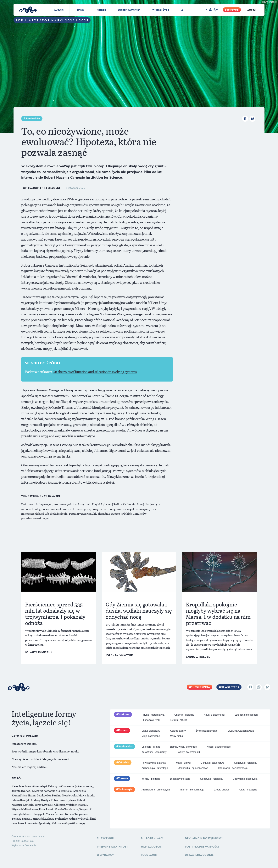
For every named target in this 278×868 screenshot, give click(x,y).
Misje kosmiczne (151, 736)
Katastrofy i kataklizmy (154, 752)
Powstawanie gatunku (154, 763)
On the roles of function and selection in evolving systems (95, 372)
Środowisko (33, 118)
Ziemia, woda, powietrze (183, 747)
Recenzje (101, 10)
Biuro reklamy (152, 838)
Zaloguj (252, 10)
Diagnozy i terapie (180, 779)
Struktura (124, 714)
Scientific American (129, 10)
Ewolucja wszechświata (241, 731)
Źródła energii (222, 790)
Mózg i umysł (183, 763)
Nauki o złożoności (214, 715)
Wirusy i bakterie (151, 779)
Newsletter (230, 687)
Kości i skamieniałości (219, 747)
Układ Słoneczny (151, 731)
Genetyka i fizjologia (245, 763)
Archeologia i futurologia (155, 768)
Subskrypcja (200, 687)
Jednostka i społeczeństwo (193, 768)
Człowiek (124, 762)
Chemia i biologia (184, 715)
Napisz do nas (151, 847)
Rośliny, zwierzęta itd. (189, 752)
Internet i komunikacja (192, 790)
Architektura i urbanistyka (156, 790)
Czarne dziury (178, 731)
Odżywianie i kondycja (245, 779)
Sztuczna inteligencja (246, 715)
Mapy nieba (176, 736)
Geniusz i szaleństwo (212, 763)
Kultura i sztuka (178, 720)
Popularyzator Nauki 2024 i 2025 (52, 20)
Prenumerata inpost (112, 847)
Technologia (125, 789)
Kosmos (123, 730)
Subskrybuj (232, 10)
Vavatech (30, 845)
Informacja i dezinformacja (233, 768)
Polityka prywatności (202, 847)
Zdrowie (123, 778)
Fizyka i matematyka (153, 715)
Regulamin (149, 855)
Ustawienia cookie (199, 855)
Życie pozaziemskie (206, 731)
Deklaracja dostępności (204, 838)
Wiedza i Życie (161, 10)
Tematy (80, 10)
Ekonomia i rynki (151, 720)
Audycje (59, 10)
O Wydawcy (105, 855)
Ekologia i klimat (151, 747)
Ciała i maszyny (248, 790)
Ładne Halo (27, 841)
